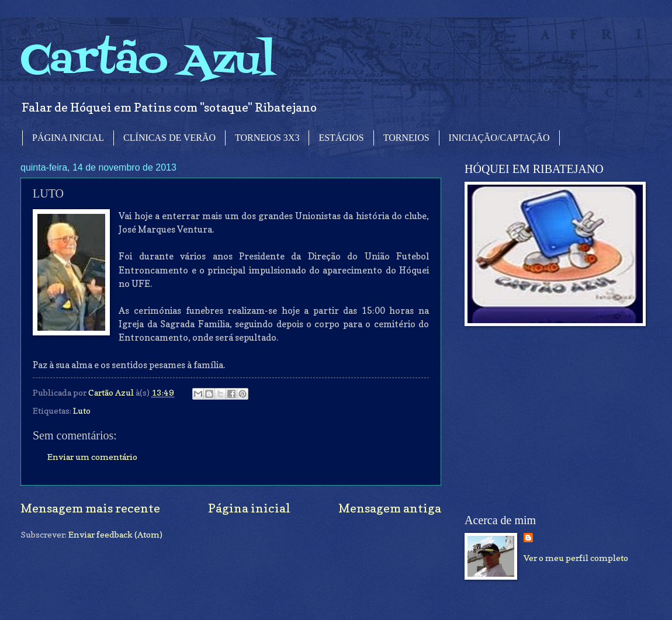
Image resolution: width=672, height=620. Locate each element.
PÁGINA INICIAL (68, 138)
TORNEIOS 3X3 (267, 138)
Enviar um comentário (92, 457)
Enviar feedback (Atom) (115, 534)
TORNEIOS (406, 138)
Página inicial (249, 508)
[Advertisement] (552, 420)
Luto (82, 411)
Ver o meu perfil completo (576, 558)
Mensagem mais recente (90, 508)
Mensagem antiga (390, 508)
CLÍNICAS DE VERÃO (169, 138)
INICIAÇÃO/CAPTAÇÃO (499, 138)
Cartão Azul (148, 62)
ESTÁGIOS (341, 138)
